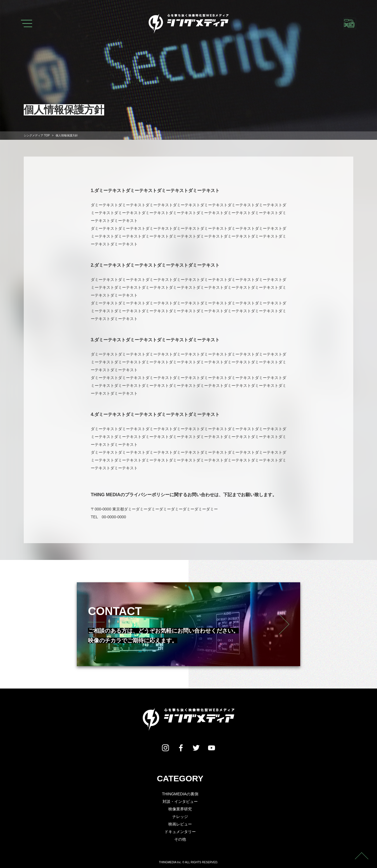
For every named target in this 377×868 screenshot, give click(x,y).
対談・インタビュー (180, 801)
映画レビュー (180, 824)
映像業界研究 (180, 809)
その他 (180, 839)
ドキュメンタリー (180, 832)
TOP (37, 135)
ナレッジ (180, 817)
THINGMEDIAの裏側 (180, 794)
